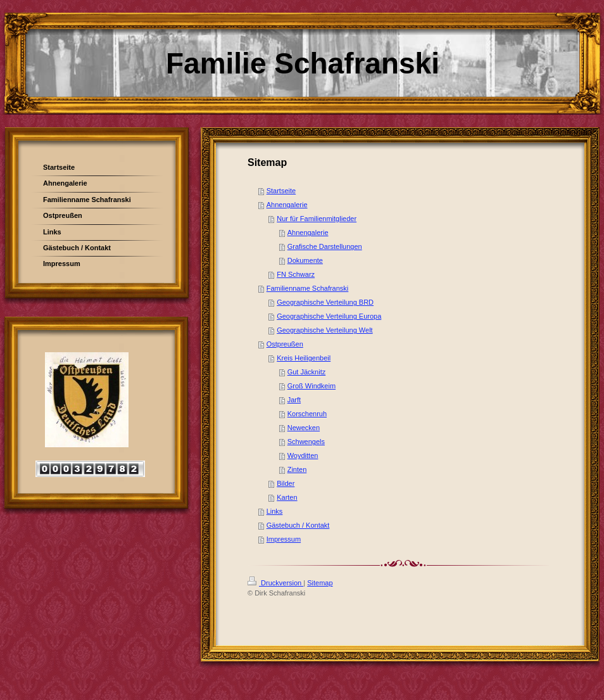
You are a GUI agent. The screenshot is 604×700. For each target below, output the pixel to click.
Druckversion (275, 583)
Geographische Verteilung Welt (324, 330)
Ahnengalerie (287, 205)
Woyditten (303, 455)
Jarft (294, 400)
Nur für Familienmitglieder (317, 219)
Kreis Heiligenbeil (304, 358)
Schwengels (306, 442)
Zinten (297, 469)
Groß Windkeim (311, 386)
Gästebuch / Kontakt (298, 525)
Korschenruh (307, 414)
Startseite (281, 191)
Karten (287, 497)
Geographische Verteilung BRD (325, 302)
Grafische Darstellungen (325, 246)
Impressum (284, 539)
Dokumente (305, 260)
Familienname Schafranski (308, 288)
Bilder (286, 483)
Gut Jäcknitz (307, 372)
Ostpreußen (285, 344)
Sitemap (320, 583)
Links (275, 511)
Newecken (304, 428)
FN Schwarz (296, 274)
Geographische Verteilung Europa (329, 316)
